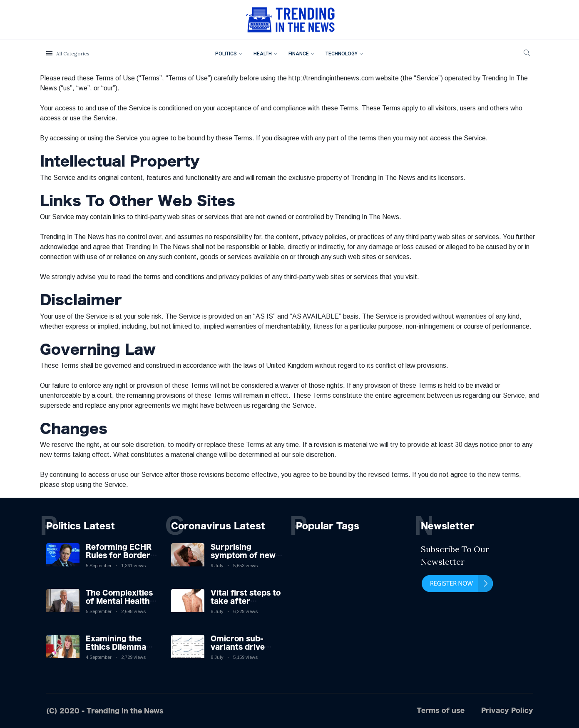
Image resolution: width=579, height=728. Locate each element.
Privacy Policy (507, 710)
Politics (226, 54)
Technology (342, 54)
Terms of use (441, 710)
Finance (299, 54)
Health (263, 54)
